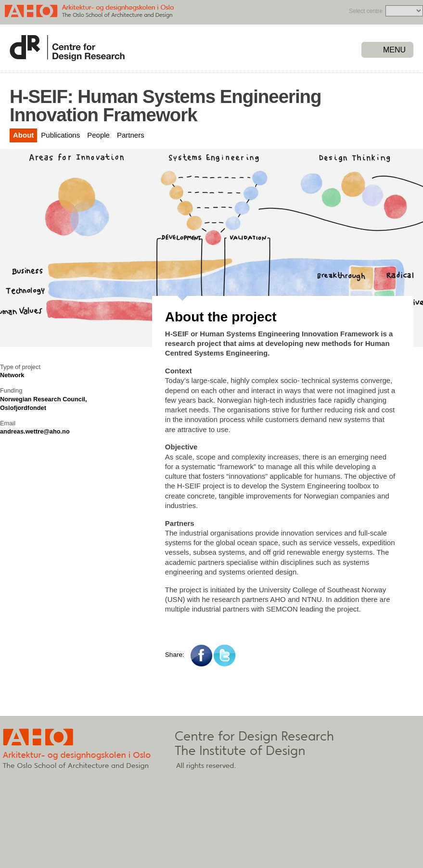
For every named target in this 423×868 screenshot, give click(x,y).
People (98, 135)
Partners (131, 135)
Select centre (366, 11)
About (23, 135)
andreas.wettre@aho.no (35, 431)
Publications (60, 135)
